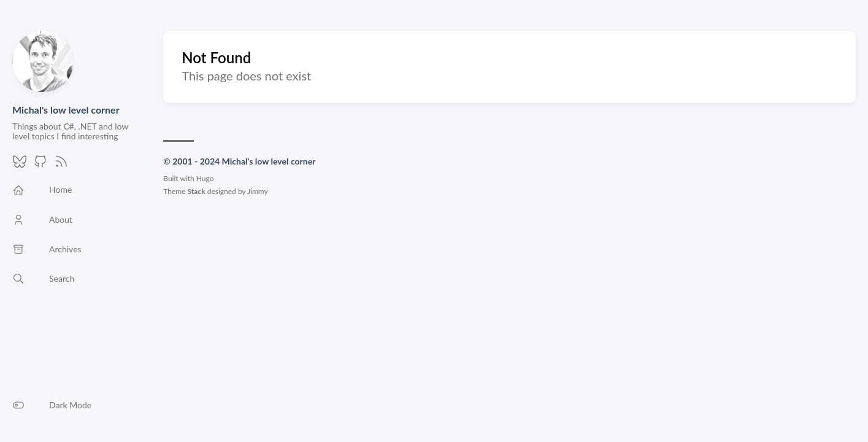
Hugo (205, 178)
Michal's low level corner (66, 110)
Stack (197, 191)
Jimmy (258, 191)
